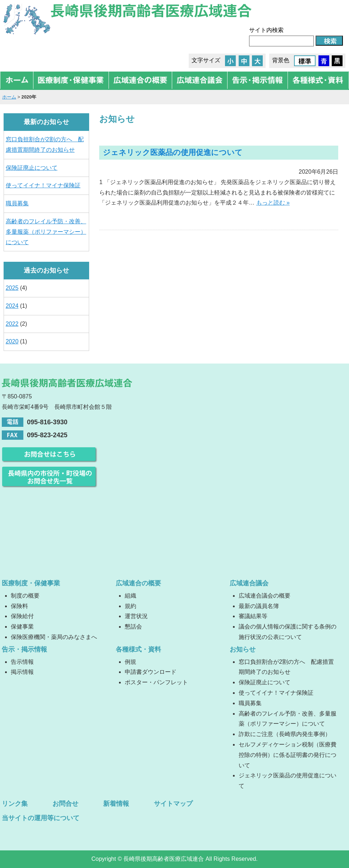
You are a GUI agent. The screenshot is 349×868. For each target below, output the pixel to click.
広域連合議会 (249, 583)
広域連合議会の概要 (265, 596)
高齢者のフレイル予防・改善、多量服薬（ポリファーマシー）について (46, 232)
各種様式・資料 (138, 649)
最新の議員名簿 (259, 606)
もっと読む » (273, 203)
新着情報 (116, 804)
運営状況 (136, 616)
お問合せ (65, 804)
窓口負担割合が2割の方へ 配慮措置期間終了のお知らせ (45, 145)
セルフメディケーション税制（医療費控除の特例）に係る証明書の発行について (288, 755)
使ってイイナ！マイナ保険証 (43, 185)
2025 (12, 288)
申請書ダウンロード (151, 672)
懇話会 (133, 627)
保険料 (19, 606)
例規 (130, 662)
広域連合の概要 (138, 583)
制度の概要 (25, 596)
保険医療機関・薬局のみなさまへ (54, 637)
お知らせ (243, 649)
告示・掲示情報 (24, 649)
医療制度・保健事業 (31, 583)
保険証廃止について (32, 168)
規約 (130, 606)
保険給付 (22, 616)
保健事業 (22, 627)
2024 (12, 306)
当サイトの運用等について (41, 818)
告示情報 (22, 662)
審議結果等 (253, 616)
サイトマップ (173, 804)
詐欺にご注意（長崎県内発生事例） (285, 734)
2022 (12, 324)
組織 (130, 596)
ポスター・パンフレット (156, 682)
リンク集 (15, 804)
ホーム (9, 97)
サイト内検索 (266, 30)
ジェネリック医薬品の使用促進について (173, 152)
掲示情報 (22, 672)
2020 (12, 341)
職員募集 (17, 203)
